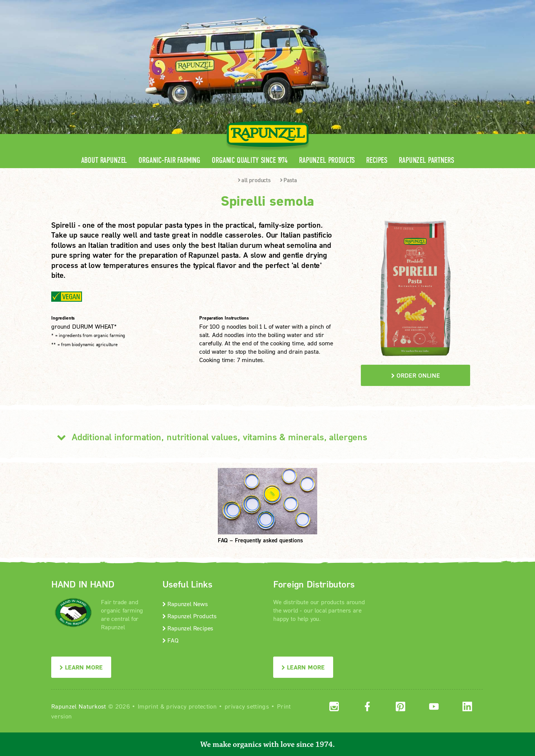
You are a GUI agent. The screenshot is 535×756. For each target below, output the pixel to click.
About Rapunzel (104, 160)
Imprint (148, 706)
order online (416, 375)
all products (254, 180)
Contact (420, 6)
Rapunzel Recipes (188, 628)
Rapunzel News (185, 604)
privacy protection (191, 706)
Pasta (289, 180)
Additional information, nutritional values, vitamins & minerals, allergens (209, 437)
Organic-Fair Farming (169, 160)
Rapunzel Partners (426, 160)
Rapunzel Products (327, 160)
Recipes (377, 160)
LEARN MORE (81, 667)
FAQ (171, 640)
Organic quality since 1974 (250, 160)
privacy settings (247, 706)
